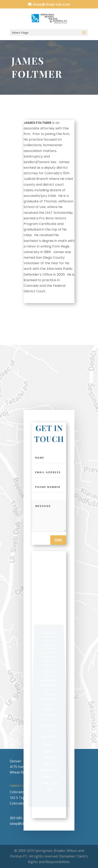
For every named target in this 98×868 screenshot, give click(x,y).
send (58, 543)
